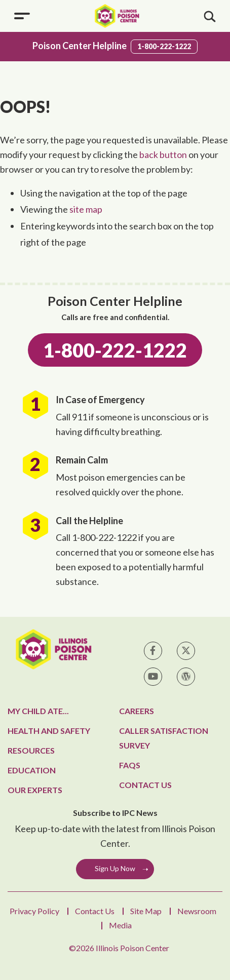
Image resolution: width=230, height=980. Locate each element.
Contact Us (145, 785)
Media (120, 925)
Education (32, 770)
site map (86, 209)
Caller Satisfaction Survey (164, 738)
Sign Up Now (115, 868)
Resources (31, 750)
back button (163, 154)
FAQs (130, 765)
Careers (137, 711)
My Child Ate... (38, 711)
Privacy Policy (34, 911)
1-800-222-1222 (164, 46)
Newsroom (197, 911)
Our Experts (35, 790)
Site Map (146, 911)
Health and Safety (49, 731)
